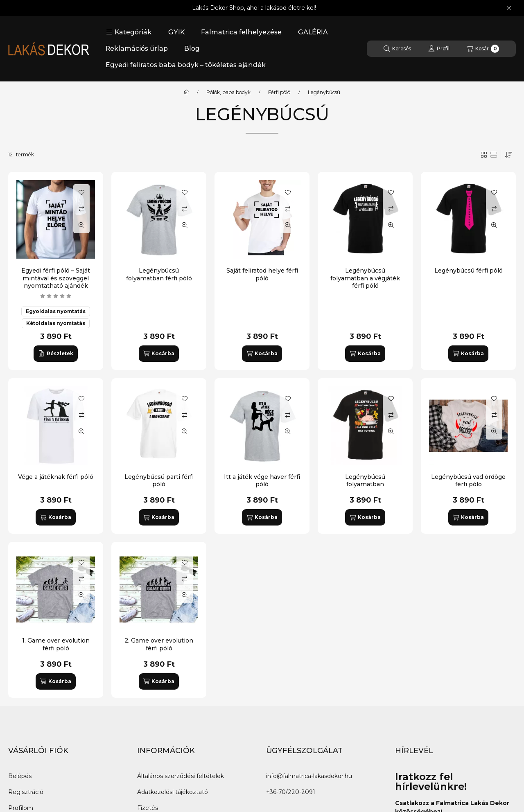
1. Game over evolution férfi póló (56, 644)
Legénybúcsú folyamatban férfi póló (159, 274)
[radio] (494, 155)
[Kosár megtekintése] (483, 49)
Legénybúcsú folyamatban (365, 480)
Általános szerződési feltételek (181, 776)
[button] (129, 32)
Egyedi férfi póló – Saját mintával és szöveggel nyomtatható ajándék (56, 278)
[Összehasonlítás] (81, 209)
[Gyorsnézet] (81, 225)
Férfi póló (279, 92)
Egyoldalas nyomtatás (56, 311)
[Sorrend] (508, 155)
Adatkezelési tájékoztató (173, 792)
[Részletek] (55, 354)
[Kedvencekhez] (81, 192)
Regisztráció (26, 792)
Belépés (20, 776)
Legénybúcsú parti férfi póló (159, 480)
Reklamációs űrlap (137, 48)
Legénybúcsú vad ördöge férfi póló (468, 480)
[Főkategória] (186, 92)
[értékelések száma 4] (56, 296)
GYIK (176, 32)
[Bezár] (509, 8)
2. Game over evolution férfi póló (159, 644)
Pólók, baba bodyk (228, 92)
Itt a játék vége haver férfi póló (262, 480)
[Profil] (439, 49)
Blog (192, 48)
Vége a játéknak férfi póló (56, 477)
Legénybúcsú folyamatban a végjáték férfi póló (365, 278)
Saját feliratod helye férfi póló (262, 274)
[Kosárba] (159, 354)
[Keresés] (397, 49)
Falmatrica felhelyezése (241, 32)
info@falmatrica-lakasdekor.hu (309, 776)
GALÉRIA (313, 32)
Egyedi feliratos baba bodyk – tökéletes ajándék (186, 65)
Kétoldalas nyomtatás (56, 323)
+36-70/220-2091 (291, 792)
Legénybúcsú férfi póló (469, 271)
